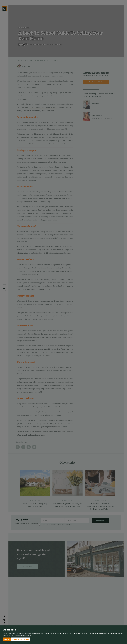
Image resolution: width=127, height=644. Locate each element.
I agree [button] (7, 639)
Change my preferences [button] (20, 639)
